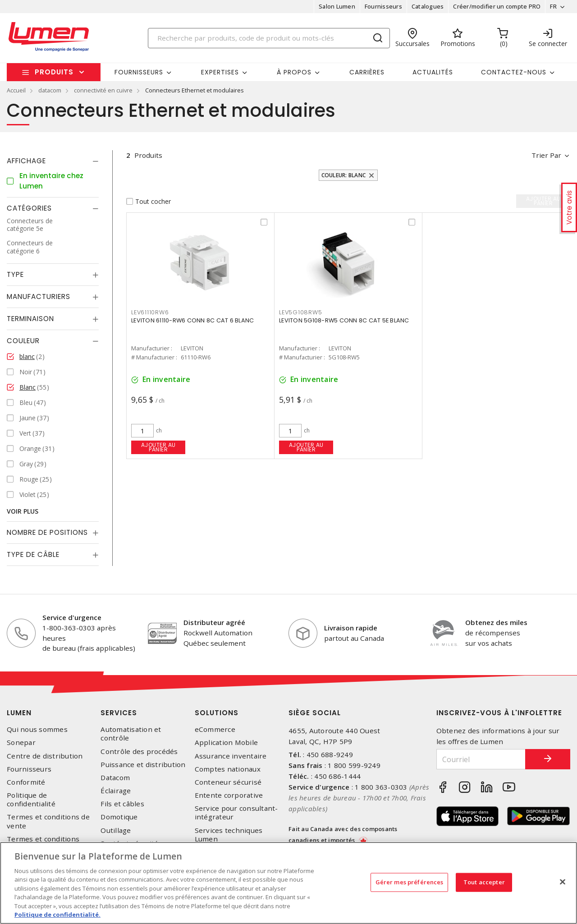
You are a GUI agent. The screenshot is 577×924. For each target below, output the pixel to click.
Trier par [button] (546, 155)
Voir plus (23, 511)
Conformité (26, 782)
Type (15, 274)
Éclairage (116, 791)
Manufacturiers (39, 297)
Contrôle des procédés (139, 752)
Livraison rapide (351, 628)
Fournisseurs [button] (139, 72)
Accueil (16, 90)
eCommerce (215, 729)
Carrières (367, 72)
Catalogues (428, 6)
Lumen (19, 713)
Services (119, 713)
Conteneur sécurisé (228, 782)
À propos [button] (294, 72)
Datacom (115, 778)
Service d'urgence (72, 617)
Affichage (26, 161)
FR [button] (553, 6)
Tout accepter (484, 882)
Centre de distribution (45, 756)
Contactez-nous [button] (514, 72)
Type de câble (33, 554)
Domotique (119, 817)
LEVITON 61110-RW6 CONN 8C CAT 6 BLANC (192, 320)
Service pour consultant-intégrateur (236, 813)
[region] (288, 883)
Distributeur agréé (214, 622)
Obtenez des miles (496, 622)
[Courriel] (481, 759)
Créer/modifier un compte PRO (497, 6)
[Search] (269, 38)
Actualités (433, 72)
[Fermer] (563, 882)
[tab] (53, 161)
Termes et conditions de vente (48, 821)
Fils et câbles (122, 804)
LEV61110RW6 (150, 312)
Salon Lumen (337, 6)
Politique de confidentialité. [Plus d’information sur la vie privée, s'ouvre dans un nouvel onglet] (57, 915)
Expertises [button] (220, 72)
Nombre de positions (47, 532)
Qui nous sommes (37, 729)
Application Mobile (227, 742)
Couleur (23, 341)
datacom (50, 90)
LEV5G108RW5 (300, 312)
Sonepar (21, 742)
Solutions (217, 713)
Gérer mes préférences (410, 882)
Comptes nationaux (228, 769)
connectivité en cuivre (103, 90)
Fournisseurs (383, 6)
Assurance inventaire (231, 756)
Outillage (116, 830)
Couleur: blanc (344, 175)
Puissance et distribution (143, 765)
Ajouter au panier (158, 447)
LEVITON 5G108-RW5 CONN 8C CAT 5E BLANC (344, 320)
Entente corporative (229, 795)
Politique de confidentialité (31, 800)
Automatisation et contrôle (131, 734)
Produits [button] (54, 72)
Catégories (29, 208)
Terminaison (30, 319)
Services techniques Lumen (229, 835)
